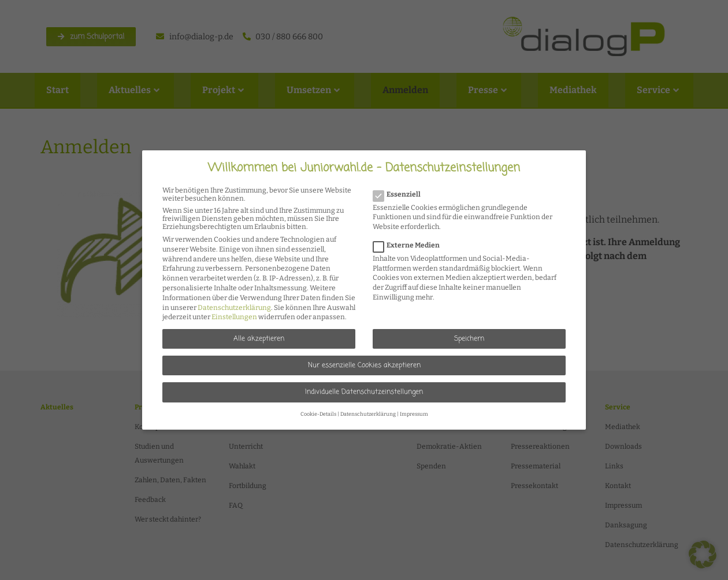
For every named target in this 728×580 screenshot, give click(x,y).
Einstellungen (234, 317)
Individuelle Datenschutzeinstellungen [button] (364, 392)
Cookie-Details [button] (318, 414)
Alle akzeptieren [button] (259, 339)
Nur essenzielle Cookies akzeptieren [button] (364, 365)
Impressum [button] (414, 414)
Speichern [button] (469, 339)
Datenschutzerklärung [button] (368, 414)
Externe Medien (410, 245)
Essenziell (400, 194)
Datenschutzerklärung (234, 308)
